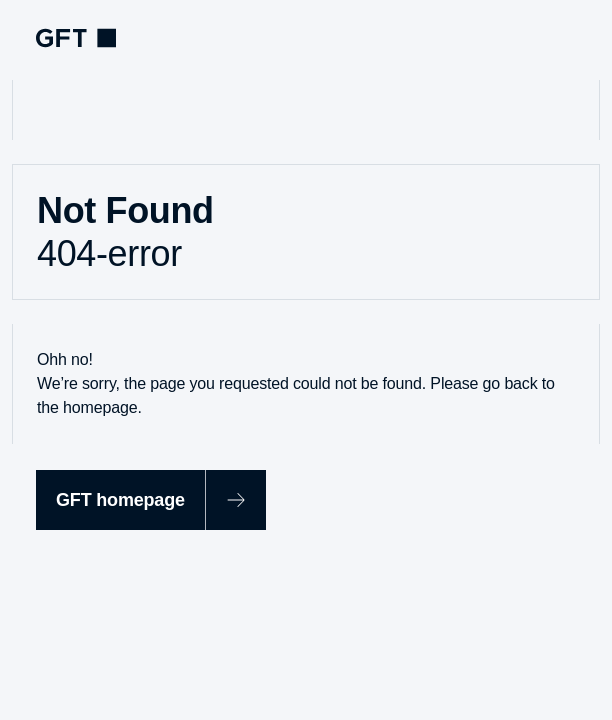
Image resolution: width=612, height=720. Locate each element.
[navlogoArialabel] (76, 38)
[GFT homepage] (151, 500)
